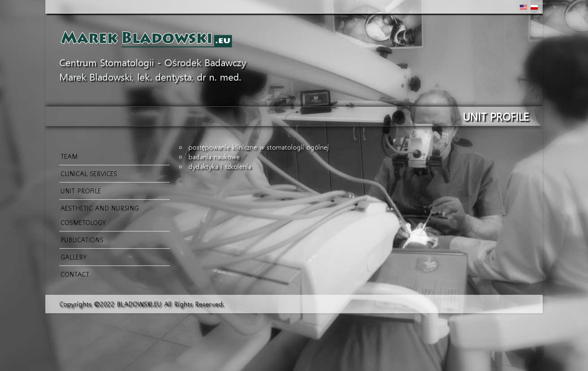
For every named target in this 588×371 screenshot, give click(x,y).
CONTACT (75, 274)
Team (69, 156)
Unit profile (81, 191)
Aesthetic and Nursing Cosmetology (100, 215)
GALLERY (74, 257)
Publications (82, 240)
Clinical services (89, 173)
